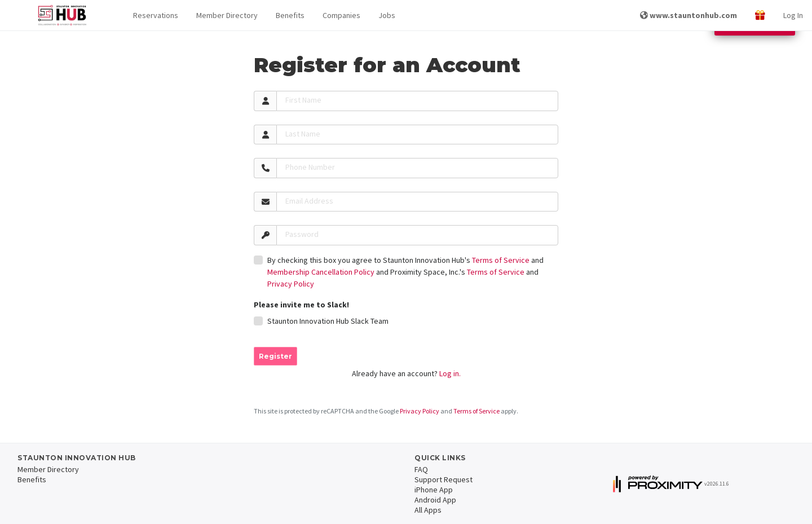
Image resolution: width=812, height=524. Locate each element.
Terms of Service (501, 260)
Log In (793, 15)
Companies (341, 15)
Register (275, 356)
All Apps (428, 510)
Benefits (290, 15)
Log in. (450, 373)
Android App (435, 500)
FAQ (421, 469)
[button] (156, 16)
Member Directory (227, 15)
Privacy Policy (291, 284)
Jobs (387, 15)
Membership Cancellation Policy (321, 272)
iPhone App (434, 490)
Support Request (443, 479)
